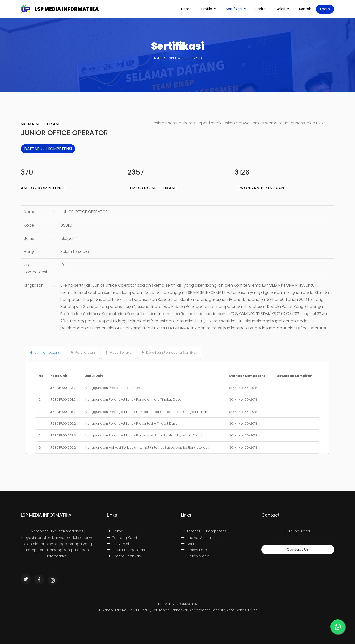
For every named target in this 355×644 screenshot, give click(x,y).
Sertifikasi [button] (234, 9)
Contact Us (298, 549)
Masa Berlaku (118, 352)
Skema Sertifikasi (124, 556)
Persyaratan (83, 352)
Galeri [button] (281, 9)
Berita (261, 9)
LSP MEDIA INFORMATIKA (67, 9)
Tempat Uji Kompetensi (204, 531)
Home (186, 9)
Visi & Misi (118, 544)
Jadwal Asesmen (199, 538)
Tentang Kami (122, 538)
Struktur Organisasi (126, 550)
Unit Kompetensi (45, 352)
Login (325, 9)
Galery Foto (194, 550)
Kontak (305, 9)
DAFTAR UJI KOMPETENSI (48, 149)
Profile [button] (207, 9)
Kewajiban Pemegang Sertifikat (169, 352)
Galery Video (195, 556)
